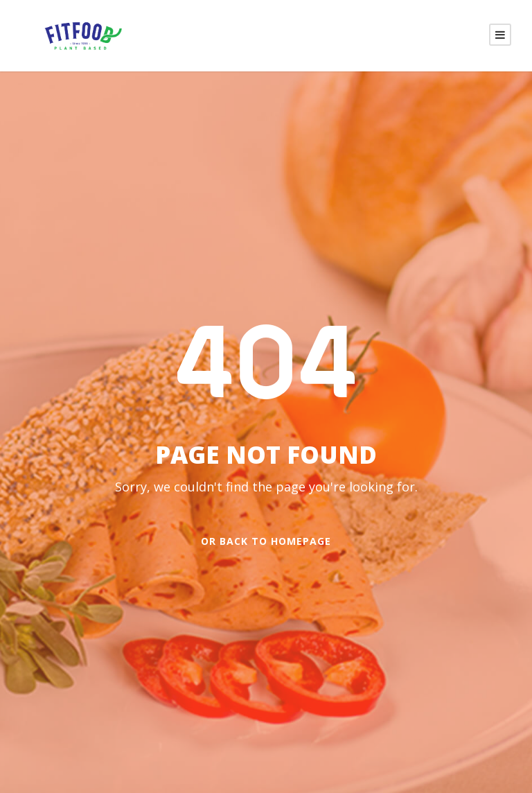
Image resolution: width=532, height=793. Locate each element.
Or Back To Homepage (266, 541)
